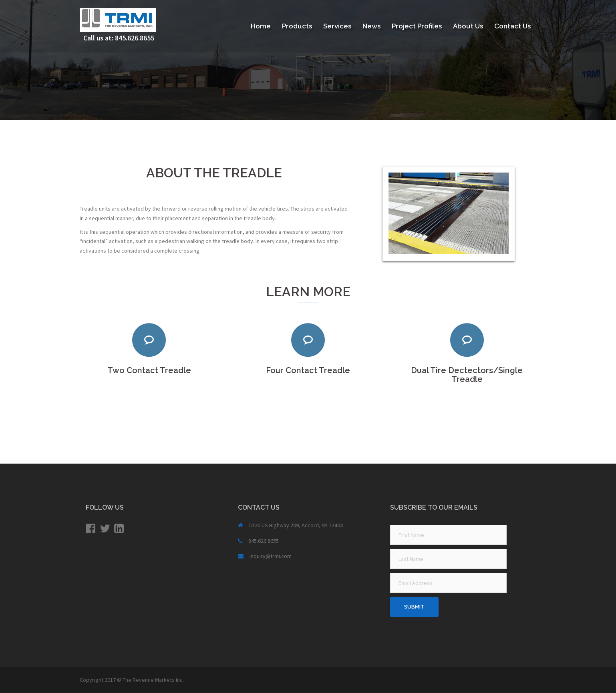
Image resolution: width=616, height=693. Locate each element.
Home (261, 26)
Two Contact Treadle (149, 370)
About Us (468, 26)
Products (297, 26)
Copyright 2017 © (101, 680)
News (371, 26)
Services (337, 26)
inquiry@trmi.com (271, 556)
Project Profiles (417, 26)
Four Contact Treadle (308, 370)
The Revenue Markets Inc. (153, 680)
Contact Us (512, 26)
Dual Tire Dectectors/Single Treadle (467, 375)
